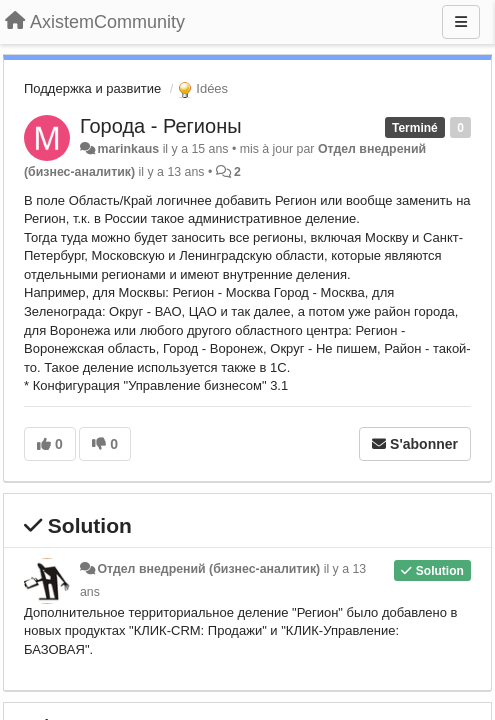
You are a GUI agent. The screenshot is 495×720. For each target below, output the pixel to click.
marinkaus (128, 149)
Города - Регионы (161, 126)
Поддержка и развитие (92, 88)
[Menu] (461, 22)
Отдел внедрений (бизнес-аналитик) (208, 569)
